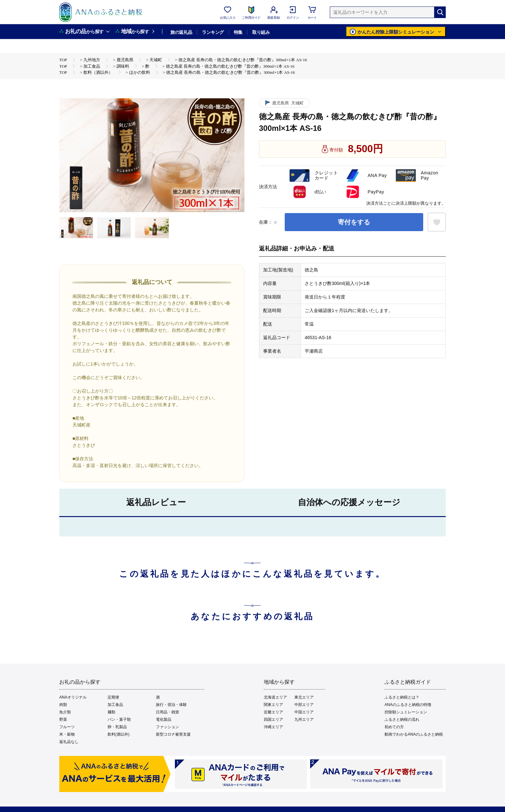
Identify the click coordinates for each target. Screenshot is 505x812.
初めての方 (394, 727)
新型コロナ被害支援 (173, 734)
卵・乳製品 (117, 727)
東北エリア (304, 697)
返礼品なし (69, 742)
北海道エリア (275, 697)
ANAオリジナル (73, 697)
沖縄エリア (273, 727)
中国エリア (304, 712)
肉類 (63, 705)
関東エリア (273, 705)
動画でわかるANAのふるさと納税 (414, 734)
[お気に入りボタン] (437, 222)
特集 (238, 32)
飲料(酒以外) (119, 734)
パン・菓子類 (119, 719)
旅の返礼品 (181, 32)
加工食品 (115, 705)
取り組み (261, 32)
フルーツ (67, 727)
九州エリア (304, 719)
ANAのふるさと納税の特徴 (408, 705)
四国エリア (273, 719)
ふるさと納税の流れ (402, 719)
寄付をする (354, 222)
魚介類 (65, 712)
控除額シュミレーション (406, 712)
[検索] (440, 12)
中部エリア (304, 705)
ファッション (167, 727)
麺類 (111, 712)
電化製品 (164, 719)
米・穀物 (67, 734)
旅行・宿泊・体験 (171, 705)
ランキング (213, 32)
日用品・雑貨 (167, 712)
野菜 (63, 719)
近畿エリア (273, 712)
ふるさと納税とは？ (402, 697)
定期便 (113, 697)
